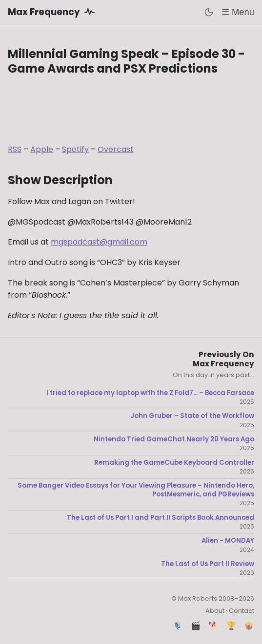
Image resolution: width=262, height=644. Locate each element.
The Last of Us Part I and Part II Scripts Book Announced (161, 518)
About (215, 611)
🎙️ (178, 626)
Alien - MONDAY (228, 541)
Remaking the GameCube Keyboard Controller (174, 463)
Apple (42, 149)
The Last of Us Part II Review (208, 564)
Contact (242, 611)
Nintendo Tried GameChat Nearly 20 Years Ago (174, 439)
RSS (15, 149)
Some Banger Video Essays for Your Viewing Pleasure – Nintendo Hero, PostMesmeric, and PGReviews (136, 490)
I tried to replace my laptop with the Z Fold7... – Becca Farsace (150, 393)
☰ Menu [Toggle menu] (238, 12)
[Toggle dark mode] (209, 12)
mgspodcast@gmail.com (99, 242)
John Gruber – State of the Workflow (192, 416)
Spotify (75, 149)
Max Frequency (53, 12)
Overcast (116, 149)
